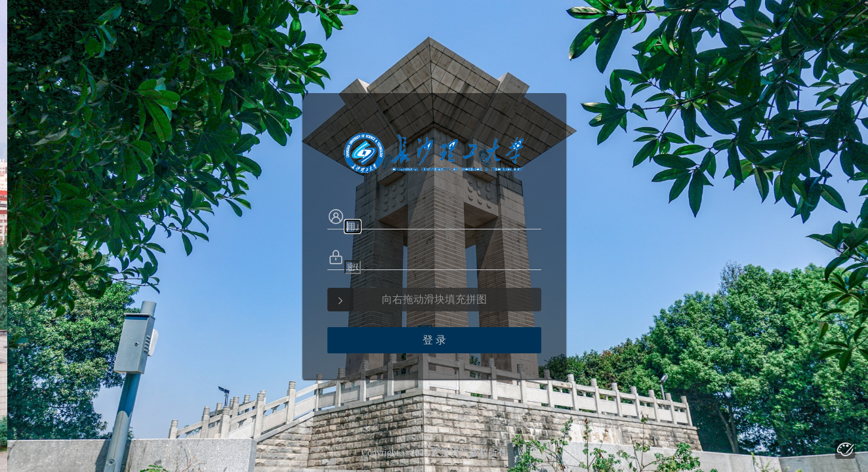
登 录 (434, 340)
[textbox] (353, 226)
